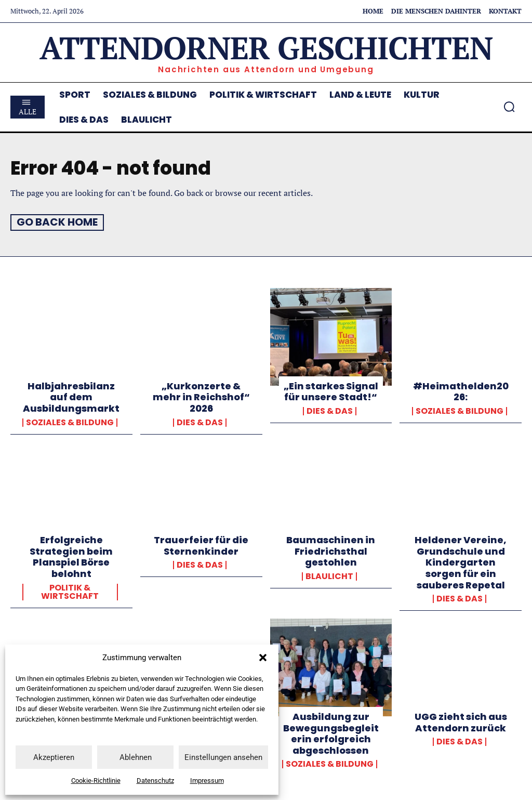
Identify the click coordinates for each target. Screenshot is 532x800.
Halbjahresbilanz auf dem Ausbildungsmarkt (71, 397)
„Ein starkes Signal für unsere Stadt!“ (331, 391)
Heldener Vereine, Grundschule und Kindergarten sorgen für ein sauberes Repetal (461, 562)
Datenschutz (155, 781)
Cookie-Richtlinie (96, 781)
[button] (263, 658)
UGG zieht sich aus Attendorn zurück (461, 722)
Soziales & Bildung (70, 422)
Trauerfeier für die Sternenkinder (201, 545)
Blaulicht (329, 576)
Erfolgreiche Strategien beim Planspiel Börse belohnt (71, 556)
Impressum (207, 781)
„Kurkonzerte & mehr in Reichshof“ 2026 (201, 397)
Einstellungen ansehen (223, 757)
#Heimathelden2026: (461, 391)
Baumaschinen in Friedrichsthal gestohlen (331, 550)
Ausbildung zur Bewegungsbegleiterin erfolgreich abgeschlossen (331, 733)
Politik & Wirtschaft (70, 592)
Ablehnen (136, 757)
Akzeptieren (54, 757)
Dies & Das (200, 422)
